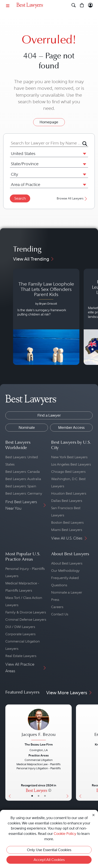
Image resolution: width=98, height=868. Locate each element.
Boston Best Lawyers (67, 522)
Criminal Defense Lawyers (26, 620)
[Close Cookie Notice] (94, 815)
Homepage (49, 122)
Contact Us (60, 614)
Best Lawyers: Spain (21, 486)
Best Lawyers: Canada (23, 472)
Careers (57, 607)
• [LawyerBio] (39, 796)
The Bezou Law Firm (39, 744)
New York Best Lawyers (69, 457)
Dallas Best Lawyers (67, 501)
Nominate (27, 427)
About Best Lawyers (67, 563)
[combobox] (46, 143)
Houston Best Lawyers (69, 493)
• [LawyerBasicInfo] (32, 796)
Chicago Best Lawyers (68, 472)
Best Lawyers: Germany (24, 493)
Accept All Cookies (49, 860)
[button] (84, 153)
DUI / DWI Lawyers (20, 627)
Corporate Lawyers (20, 634)
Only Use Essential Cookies (49, 850)
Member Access (71, 427)
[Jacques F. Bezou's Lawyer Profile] (39, 725)
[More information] (50, 790)
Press (55, 600)
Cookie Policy (65, 834)
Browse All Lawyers (72, 199)
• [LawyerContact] (45, 796)
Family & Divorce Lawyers (26, 612)
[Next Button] (68, 753)
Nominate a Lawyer (67, 592)
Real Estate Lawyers (21, 656)
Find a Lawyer (49, 415)
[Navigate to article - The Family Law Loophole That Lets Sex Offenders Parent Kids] (46, 317)
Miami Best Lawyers (67, 530)
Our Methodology (65, 571)
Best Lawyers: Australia (23, 479)
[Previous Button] (9, 753)
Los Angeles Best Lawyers (71, 464)
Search (20, 198)
